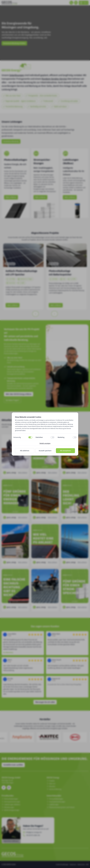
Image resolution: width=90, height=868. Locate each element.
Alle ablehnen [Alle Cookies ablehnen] (25, 451)
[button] (23, 437)
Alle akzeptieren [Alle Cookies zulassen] (65, 451)
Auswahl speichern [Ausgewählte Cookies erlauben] (45, 451)
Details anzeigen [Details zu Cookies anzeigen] (45, 443)
